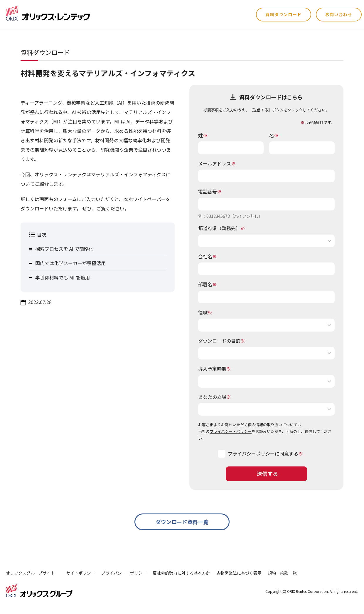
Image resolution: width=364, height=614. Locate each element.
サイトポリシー (81, 573)
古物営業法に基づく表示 (239, 573)
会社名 (208, 256)
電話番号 (210, 191)
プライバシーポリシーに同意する (263, 454)
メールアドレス (217, 163)
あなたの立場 (215, 397)
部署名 (208, 284)
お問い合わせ (339, 14)
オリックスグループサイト (30, 573)
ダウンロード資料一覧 (182, 522)
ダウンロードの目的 (222, 341)
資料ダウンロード (283, 14)
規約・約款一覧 (282, 573)
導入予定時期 (215, 369)
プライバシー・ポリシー (231, 431)
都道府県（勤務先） (222, 228)
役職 (205, 312)
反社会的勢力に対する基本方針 (181, 573)
